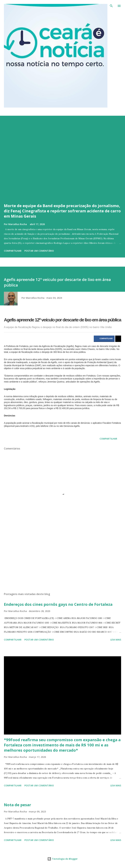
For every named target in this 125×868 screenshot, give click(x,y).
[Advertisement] (62, 559)
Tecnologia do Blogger (62, 859)
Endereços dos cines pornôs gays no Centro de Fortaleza (58, 604)
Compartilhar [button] (13, 251)
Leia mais (116, 640)
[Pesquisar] (111, 6)
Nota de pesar (17, 805)
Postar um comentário (39, 251)
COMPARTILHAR (106, 339)
